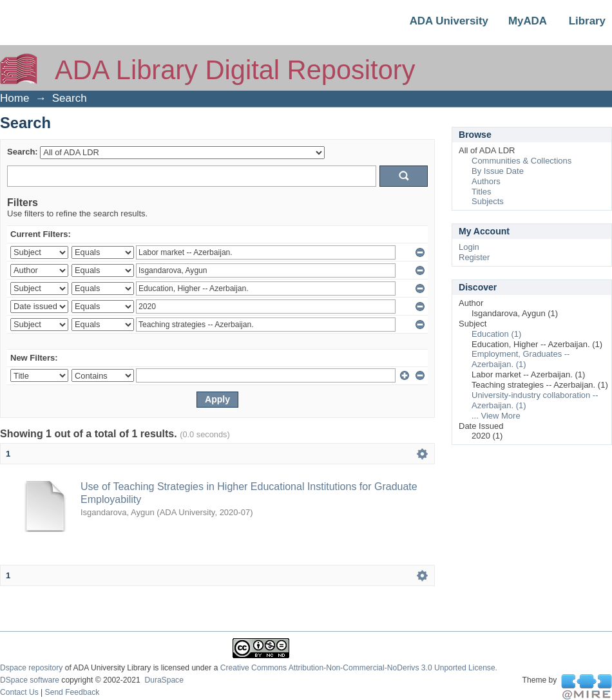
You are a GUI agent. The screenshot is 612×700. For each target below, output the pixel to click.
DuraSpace (164, 680)
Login (469, 247)
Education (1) (496, 334)
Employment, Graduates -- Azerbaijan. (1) (521, 359)
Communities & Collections (521, 161)
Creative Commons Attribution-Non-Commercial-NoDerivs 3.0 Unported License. (359, 668)
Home (14, 98)
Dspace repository (31, 668)
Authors (486, 181)
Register (474, 257)
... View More (496, 416)
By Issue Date (498, 171)
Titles (482, 192)
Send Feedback (72, 692)
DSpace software (30, 680)
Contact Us (19, 692)
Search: (23, 152)
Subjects (488, 201)
